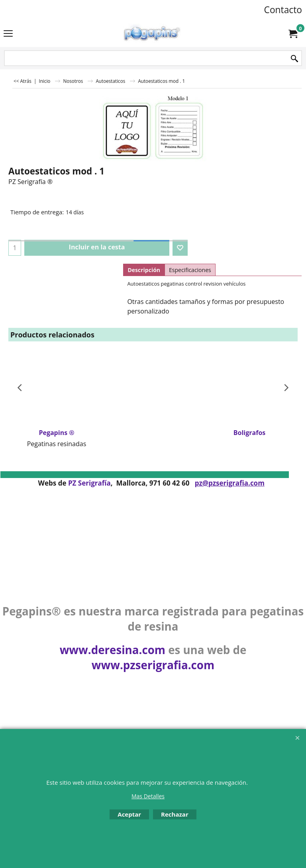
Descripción (144, 270)
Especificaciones (190, 270)
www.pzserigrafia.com (153, 665)
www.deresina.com (113, 650)
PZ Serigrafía (89, 483)
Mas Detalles (148, 796)
